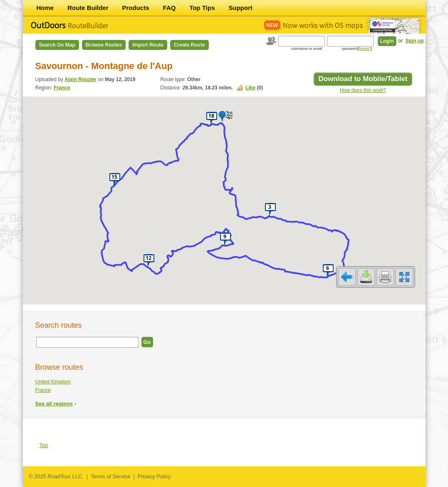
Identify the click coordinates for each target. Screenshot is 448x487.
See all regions (54, 404)
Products (136, 8)
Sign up (415, 41)
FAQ (170, 8)
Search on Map (57, 45)
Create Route (189, 45)
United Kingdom (53, 382)
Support (241, 8)
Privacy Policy (154, 476)
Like (250, 88)
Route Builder (88, 8)
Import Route (148, 45)
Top (44, 445)
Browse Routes (104, 45)
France (62, 88)
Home (45, 8)
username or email (307, 49)
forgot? (365, 49)
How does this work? (363, 90)
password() (357, 49)
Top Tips (202, 8)
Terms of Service (110, 476)
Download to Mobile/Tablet (363, 79)
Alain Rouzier (80, 79)
